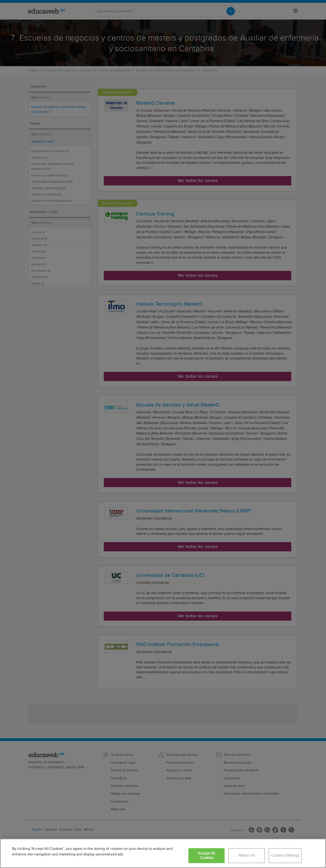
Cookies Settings (285, 856)
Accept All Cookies (206, 856)
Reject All (247, 856)
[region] (163, 853)
